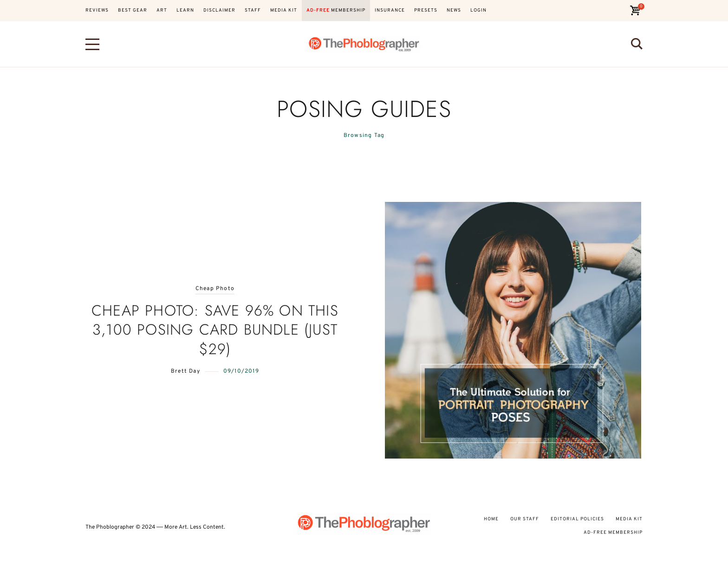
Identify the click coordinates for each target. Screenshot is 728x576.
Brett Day (185, 371)
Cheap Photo (215, 289)
